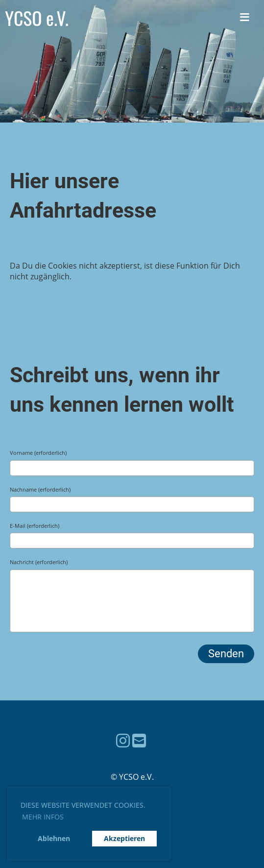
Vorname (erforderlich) (38, 453)
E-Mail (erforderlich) (35, 526)
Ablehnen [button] (54, 838)
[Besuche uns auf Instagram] (123, 740)
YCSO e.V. (37, 18)
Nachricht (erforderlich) (39, 562)
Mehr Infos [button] (43, 817)
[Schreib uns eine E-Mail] (139, 740)
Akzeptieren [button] (124, 838)
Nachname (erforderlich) (40, 489)
